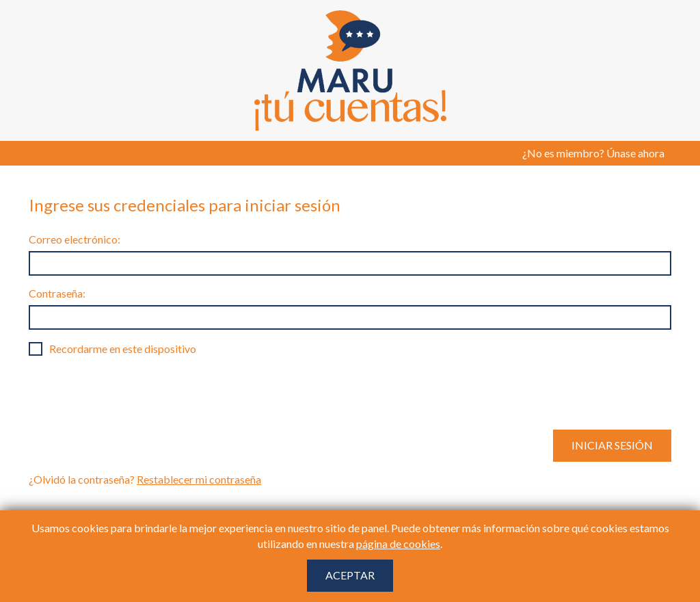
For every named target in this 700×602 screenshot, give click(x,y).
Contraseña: (57, 293)
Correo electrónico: (75, 239)
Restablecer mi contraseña (199, 479)
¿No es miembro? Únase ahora (593, 153)
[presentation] (133, 393)
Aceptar (350, 575)
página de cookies (398, 544)
